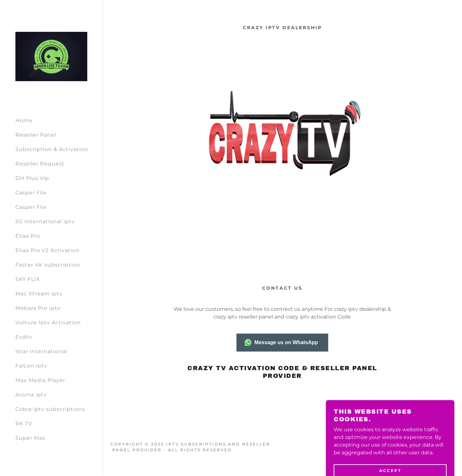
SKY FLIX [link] (28, 279)
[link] (51, 56)
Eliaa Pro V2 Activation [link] (47, 250)
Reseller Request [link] (40, 164)
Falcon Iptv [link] (31, 366)
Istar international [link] (41, 351)
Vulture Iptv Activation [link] (48, 323)
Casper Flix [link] (31, 193)
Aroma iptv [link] (31, 395)
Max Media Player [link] (40, 380)
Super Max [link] (30, 438)
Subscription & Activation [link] (52, 149)
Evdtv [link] (24, 337)
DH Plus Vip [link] (32, 178)
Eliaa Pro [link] (28, 236)
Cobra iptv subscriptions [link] (50, 409)
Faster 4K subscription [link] (48, 265)
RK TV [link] (24, 424)
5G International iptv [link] (45, 221)
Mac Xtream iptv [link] (39, 294)
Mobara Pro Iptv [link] (38, 308)
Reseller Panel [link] (36, 135)
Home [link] (24, 120)
